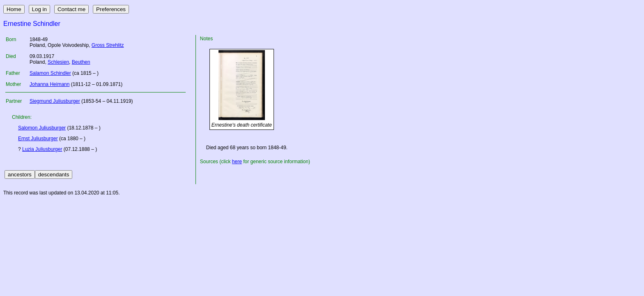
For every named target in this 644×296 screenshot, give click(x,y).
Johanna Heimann (49, 84)
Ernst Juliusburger (38, 139)
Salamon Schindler (50, 73)
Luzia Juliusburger (42, 149)
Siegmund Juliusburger (55, 101)
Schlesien (58, 62)
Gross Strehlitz (108, 45)
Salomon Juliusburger (42, 128)
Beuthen (81, 62)
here (237, 162)
